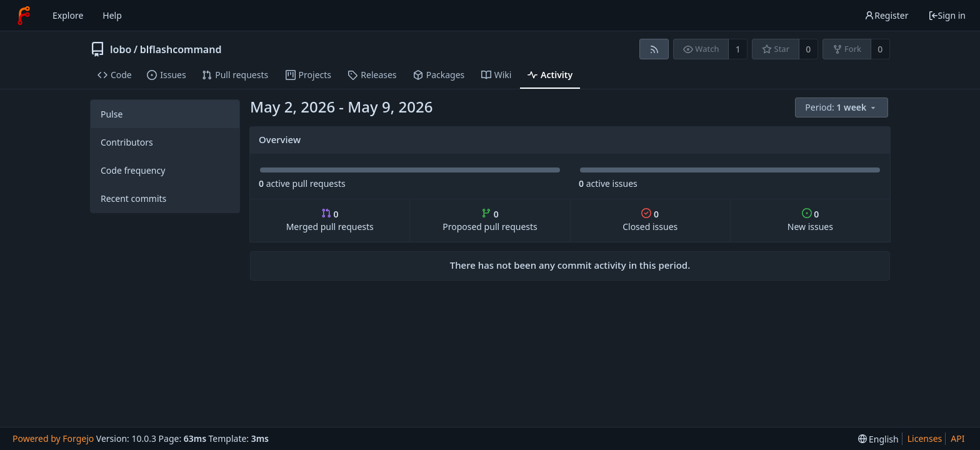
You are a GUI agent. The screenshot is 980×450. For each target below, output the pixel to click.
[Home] (24, 16)
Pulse (112, 114)
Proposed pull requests (490, 220)
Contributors (127, 142)
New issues (810, 220)
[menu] (842, 108)
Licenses (925, 438)
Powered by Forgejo (53, 438)
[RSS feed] (654, 49)
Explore (68, 15)
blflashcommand (181, 49)
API (957, 438)
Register (886, 15)
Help (112, 15)
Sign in (947, 15)
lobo (121, 49)
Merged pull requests (330, 220)
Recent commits (133, 198)
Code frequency (133, 170)
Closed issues (650, 220)
